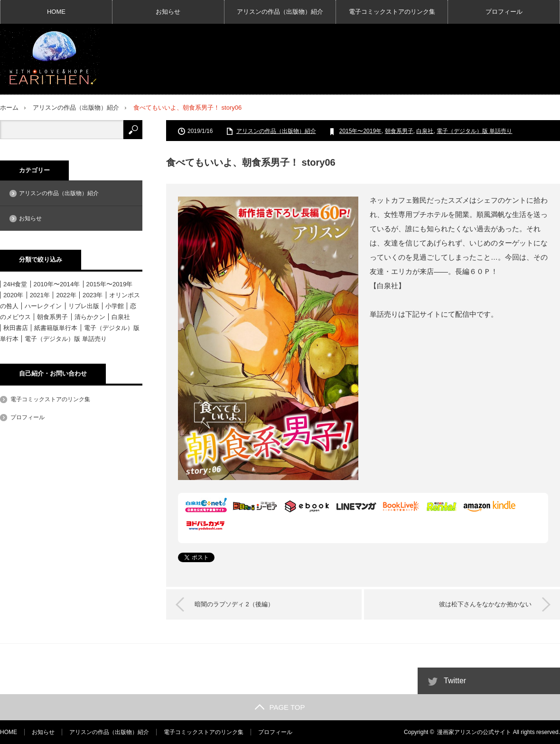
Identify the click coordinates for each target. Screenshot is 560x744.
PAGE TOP (280, 707)
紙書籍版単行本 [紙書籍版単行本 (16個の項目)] (56, 328)
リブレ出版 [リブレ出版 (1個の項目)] (84, 306)
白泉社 (425, 131)
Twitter (455, 681)
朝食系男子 (399, 131)
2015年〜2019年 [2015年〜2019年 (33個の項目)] (110, 284)
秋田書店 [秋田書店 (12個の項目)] (16, 328)
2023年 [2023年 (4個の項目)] (93, 295)
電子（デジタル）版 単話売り (474, 131)
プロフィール (504, 12)
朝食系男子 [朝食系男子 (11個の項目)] (52, 317)
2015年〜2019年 (360, 131)
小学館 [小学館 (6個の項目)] (115, 306)
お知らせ (168, 12)
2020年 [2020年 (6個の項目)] (13, 295)
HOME (56, 12)
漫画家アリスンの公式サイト (474, 732)
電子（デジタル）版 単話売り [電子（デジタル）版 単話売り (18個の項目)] (66, 339)
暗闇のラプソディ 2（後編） (234, 604)
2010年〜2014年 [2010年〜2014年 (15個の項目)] (57, 284)
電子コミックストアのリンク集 (392, 12)
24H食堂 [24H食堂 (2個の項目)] (15, 284)
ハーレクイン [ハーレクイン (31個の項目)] (43, 306)
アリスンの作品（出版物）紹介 (280, 12)
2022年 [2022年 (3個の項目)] (66, 295)
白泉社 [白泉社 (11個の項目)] (121, 317)
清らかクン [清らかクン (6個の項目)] (90, 317)
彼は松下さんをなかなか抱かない (485, 604)
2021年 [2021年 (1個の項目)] (40, 295)
